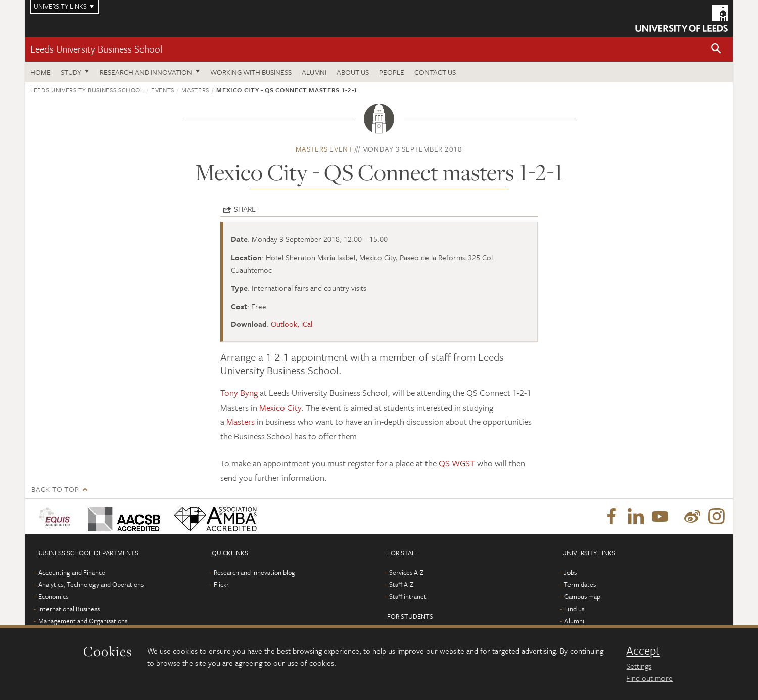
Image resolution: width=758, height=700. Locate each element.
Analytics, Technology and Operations (91, 584)
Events (163, 90)
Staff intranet (408, 596)
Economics (53, 596)
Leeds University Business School (96, 49)
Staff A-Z (401, 584)
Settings (639, 666)
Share (245, 209)
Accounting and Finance (72, 572)
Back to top (55, 489)
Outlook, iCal (292, 324)
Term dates (580, 584)
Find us (574, 609)
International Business (69, 609)
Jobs (570, 572)
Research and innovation (146, 72)
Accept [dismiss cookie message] (643, 651)
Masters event (324, 149)
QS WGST (457, 463)
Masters (195, 90)
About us (353, 72)
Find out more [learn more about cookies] (649, 678)
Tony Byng (239, 393)
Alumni (314, 72)
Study (71, 72)
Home (40, 72)
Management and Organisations (83, 621)
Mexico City (280, 407)
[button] (716, 49)
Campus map (582, 596)
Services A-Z (406, 572)
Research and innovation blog (254, 572)
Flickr (221, 584)
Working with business (251, 72)
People (392, 72)
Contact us (435, 72)
